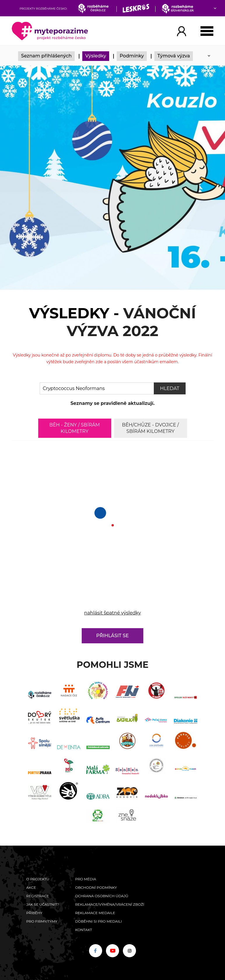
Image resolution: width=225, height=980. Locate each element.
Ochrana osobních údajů (102, 896)
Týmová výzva (174, 56)
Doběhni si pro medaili (98, 921)
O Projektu (38, 879)
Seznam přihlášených (46, 56)
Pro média (86, 879)
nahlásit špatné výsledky (112, 613)
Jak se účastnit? (43, 904)
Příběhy (34, 913)
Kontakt (83, 930)
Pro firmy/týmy (42, 921)
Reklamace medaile (95, 913)
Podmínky (132, 56)
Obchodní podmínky (96, 887)
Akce (31, 887)
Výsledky (96, 56)
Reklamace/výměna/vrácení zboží (110, 904)
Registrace (37, 896)
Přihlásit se (112, 636)
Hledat (170, 388)
